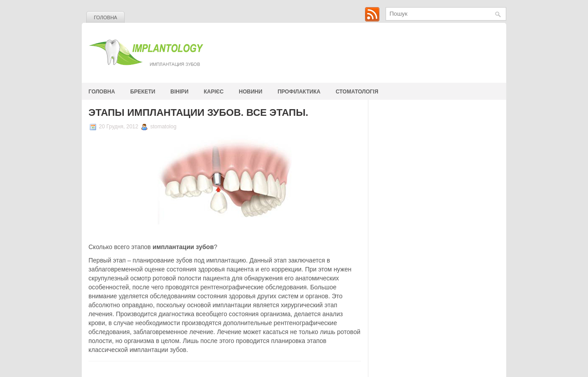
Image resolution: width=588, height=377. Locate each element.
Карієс (214, 92)
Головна (105, 17)
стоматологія (357, 92)
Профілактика (299, 92)
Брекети (143, 92)
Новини (251, 92)
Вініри (179, 92)
